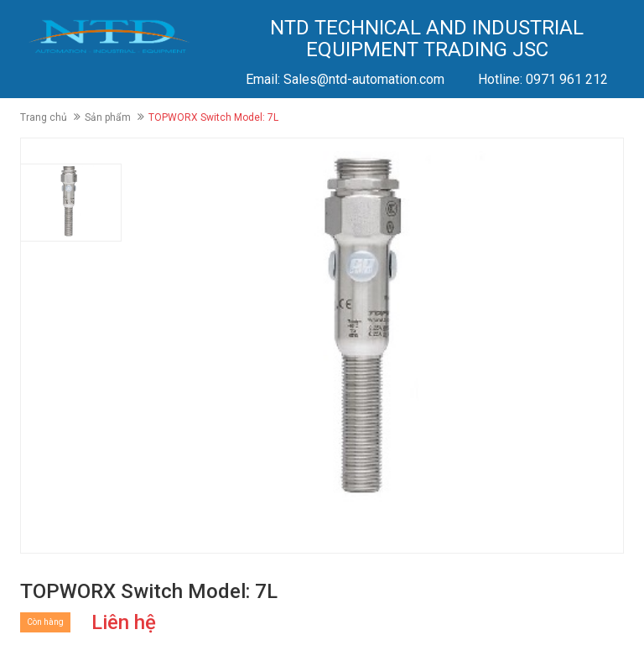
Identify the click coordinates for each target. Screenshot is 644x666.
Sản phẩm (108, 117)
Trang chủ (44, 117)
